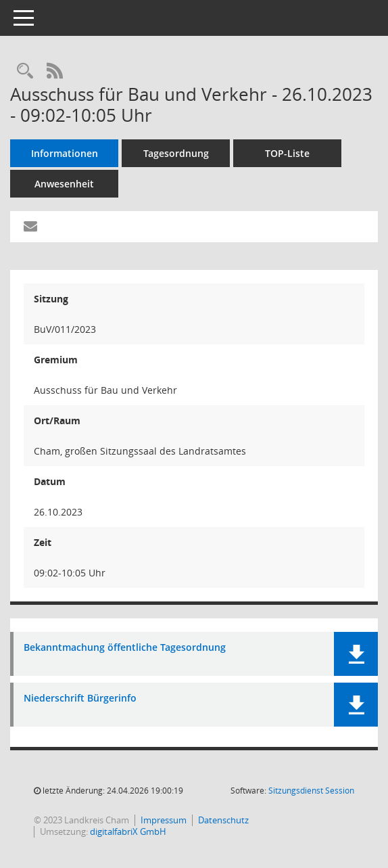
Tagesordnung (176, 153)
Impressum (164, 820)
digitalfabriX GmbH (128, 831)
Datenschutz (223, 820)
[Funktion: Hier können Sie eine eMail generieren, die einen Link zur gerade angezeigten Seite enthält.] (30, 227)
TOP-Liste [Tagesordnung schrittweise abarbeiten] (287, 153)
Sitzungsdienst (311, 791)
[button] (356, 654)
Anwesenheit (64, 184)
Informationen (65, 153)
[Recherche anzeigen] (25, 71)
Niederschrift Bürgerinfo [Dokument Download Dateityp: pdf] (80, 699)
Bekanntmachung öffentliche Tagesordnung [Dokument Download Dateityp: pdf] (125, 648)
